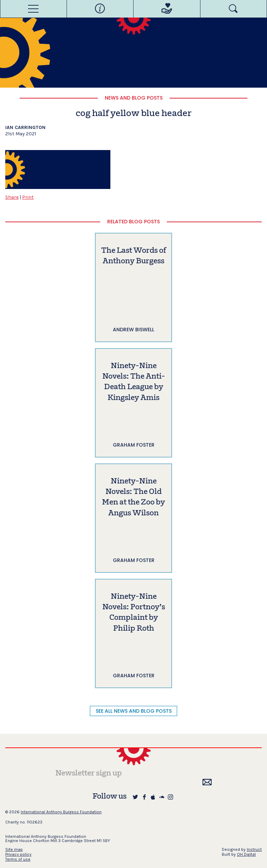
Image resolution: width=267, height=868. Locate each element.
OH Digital (246, 854)
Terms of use (18, 859)
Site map (14, 849)
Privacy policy (18, 854)
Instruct (254, 849)
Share (12, 197)
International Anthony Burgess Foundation (61, 812)
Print (28, 197)
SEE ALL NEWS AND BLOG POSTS (134, 711)
